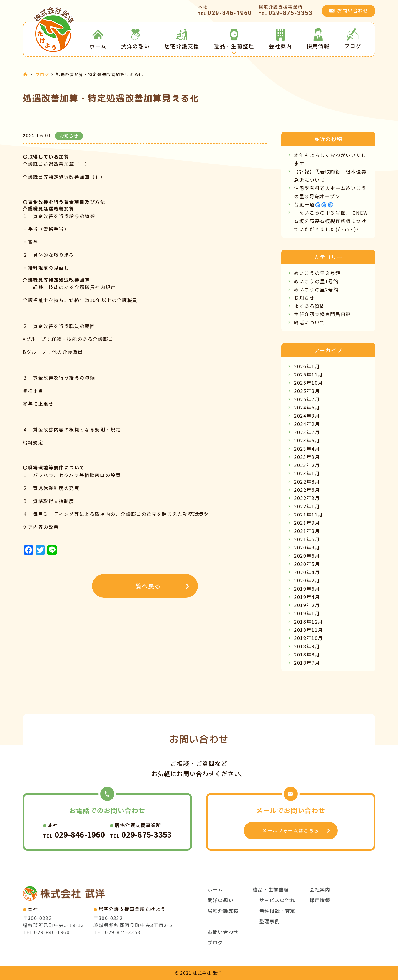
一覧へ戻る (145, 586)
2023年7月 (307, 432)
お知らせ (304, 298)
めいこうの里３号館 (317, 273)
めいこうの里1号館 (316, 281)
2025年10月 (308, 383)
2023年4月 (307, 449)
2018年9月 (307, 646)
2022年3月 (307, 498)
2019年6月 (307, 589)
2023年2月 (307, 465)
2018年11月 (308, 630)
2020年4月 (307, 572)
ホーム (98, 39)
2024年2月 (307, 424)
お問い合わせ (223, 932)
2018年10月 (308, 638)
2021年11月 (308, 514)
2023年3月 (307, 457)
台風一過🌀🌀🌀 (314, 204)
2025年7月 (307, 399)
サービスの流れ (277, 900)
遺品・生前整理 (234, 39)
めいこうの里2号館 (316, 289)
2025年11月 (308, 374)
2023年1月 (307, 473)
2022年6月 (307, 490)
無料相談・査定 (277, 911)
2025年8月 (307, 391)
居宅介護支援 (182, 39)
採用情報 (318, 39)
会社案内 (280, 39)
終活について (310, 322)
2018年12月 (308, 621)
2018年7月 (307, 663)
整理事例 (270, 921)
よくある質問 (310, 306)
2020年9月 (307, 547)
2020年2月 (307, 580)
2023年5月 (307, 440)
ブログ (353, 39)
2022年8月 (307, 481)
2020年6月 (307, 556)
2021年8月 (307, 531)
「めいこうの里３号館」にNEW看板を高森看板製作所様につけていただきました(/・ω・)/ (331, 221)
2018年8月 (307, 654)
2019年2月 (307, 605)
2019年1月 (307, 613)
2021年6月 (307, 539)
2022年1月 (307, 506)
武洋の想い (136, 39)
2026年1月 (307, 366)
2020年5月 (307, 564)
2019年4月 (307, 597)
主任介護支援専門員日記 (322, 314)
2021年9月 (307, 523)
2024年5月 (307, 407)
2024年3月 (307, 416)
